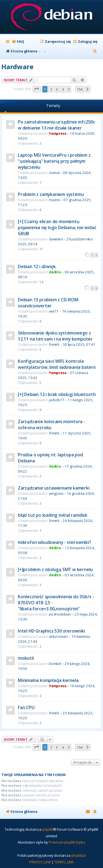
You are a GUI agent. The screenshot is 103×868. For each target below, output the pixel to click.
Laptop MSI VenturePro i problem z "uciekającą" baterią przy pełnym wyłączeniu (54, 161)
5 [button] (69, 89)
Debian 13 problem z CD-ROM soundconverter (48, 303)
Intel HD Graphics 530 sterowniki (51, 631)
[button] (37, 89)
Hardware (17, 67)
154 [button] (80, 89)
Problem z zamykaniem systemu (51, 194)
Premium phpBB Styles (67, 842)
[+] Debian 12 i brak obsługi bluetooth (57, 394)
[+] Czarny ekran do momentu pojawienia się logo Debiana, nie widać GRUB (57, 227)
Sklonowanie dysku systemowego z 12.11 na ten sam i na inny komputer (55, 336)
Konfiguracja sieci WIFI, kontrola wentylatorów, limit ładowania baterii (57, 364)
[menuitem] (18, 42)
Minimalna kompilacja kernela (48, 680)
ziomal (54, 173)
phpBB (48, 829)
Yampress (58, 133)
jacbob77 (56, 400)
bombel (55, 664)
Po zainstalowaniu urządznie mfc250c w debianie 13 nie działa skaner (56, 125)
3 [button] (57, 89)
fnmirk (54, 344)
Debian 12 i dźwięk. (37, 266)
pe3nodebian (60, 614)
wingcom (56, 493)
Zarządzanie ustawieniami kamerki (54, 488)
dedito (55, 272)
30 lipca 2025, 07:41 (79, 344)
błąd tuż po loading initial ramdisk (53, 515)
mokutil (26, 658)
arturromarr (59, 636)
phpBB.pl (79, 855)
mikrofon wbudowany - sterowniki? (55, 542)
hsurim (55, 200)
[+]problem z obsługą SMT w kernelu (55, 569)
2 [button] (51, 89)
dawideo (56, 239)
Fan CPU (26, 707)
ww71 (54, 311)
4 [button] (63, 89)
